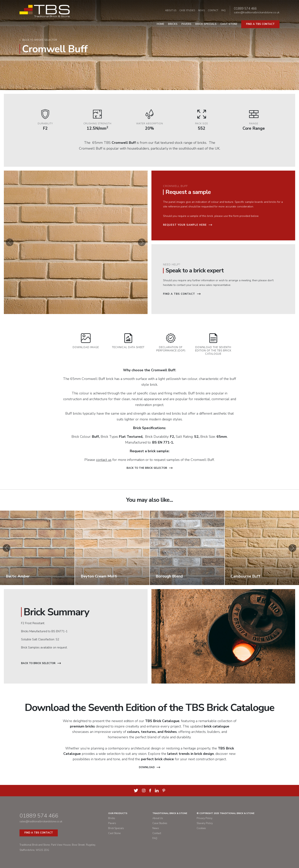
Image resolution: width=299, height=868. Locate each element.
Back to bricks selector (40, 40)
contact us (104, 460)
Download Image (86, 341)
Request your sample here (188, 225)
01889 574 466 (245, 9)
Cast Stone (229, 24)
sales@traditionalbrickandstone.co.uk (257, 12)
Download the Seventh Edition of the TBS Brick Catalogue (213, 344)
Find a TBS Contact (182, 294)
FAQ (223, 11)
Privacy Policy (205, 818)
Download (149, 767)
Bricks (173, 24)
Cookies (201, 828)
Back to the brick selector (149, 468)
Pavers (186, 24)
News (201, 11)
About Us (171, 11)
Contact (213, 11)
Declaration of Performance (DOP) (171, 343)
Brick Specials (206, 24)
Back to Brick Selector (41, 663)
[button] (10, 242)
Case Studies (187, 11)
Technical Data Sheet (128, 341)
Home (160, 24)
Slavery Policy (205, 823)
